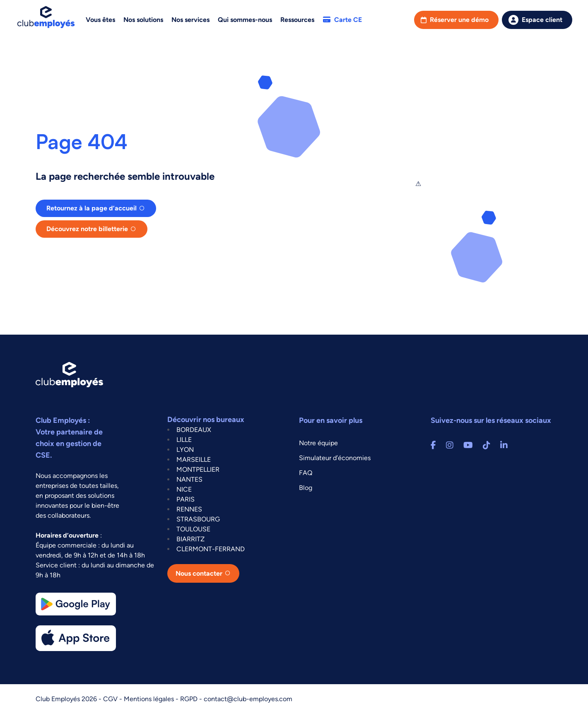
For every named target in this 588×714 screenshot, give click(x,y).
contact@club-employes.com (248, 699)
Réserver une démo (459, 20)
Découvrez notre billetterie (87, 229)
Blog (306, 488)
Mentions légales (150, 699)
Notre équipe (318, 443)
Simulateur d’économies (335, 458)
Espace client (542, 20)
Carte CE (342, 20)
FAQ (306, 473)
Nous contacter (199, 573)
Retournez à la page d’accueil (92, 208)
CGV (111, 699)
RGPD (190, 699)
